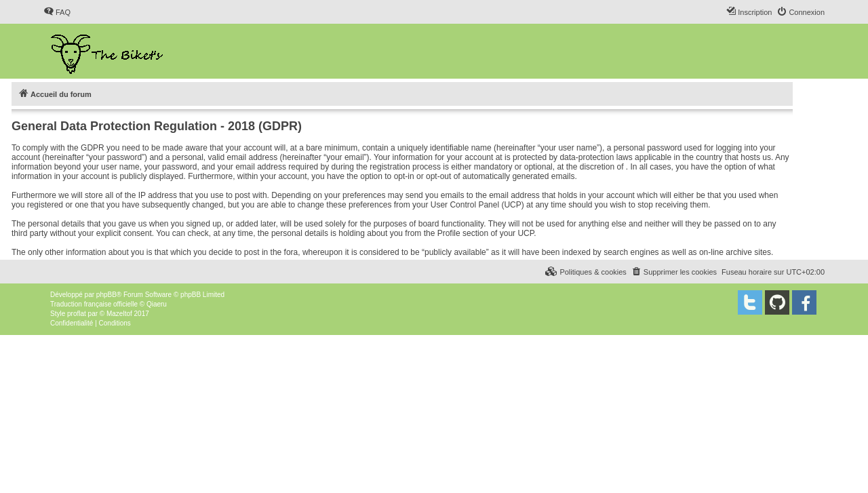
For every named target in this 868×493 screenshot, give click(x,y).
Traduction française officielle (94, 304)
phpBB (106, 295)
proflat (77, 314)
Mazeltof (119, 314)
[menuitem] (57, 12)
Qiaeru (157, 304)
